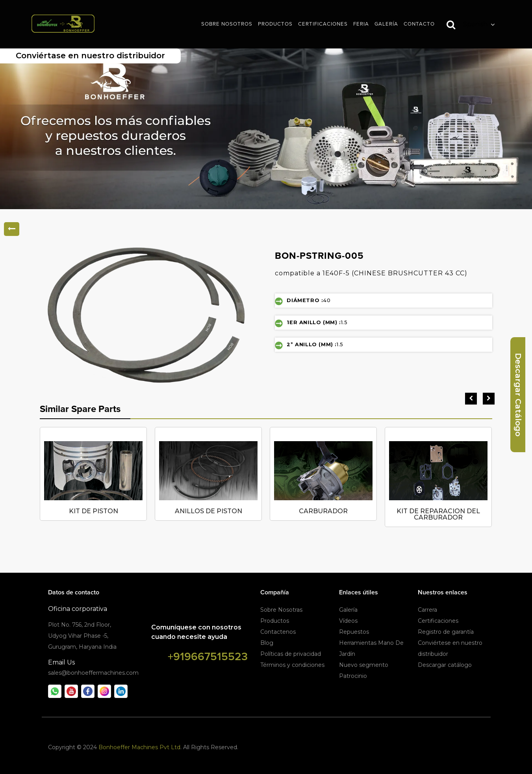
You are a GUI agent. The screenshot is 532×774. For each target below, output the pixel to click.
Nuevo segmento (364, 665)
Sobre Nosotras (281, 610)
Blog (267, 643)
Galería (348, 610)
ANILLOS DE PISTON (209, 511)
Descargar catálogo (445, 665)
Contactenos (278, 632)
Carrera (427, 610)
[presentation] (471, 399)
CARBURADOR (323, 511)
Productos (275, 621)
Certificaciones (438, 621)
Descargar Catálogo (518, 395)
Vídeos (348, 621)
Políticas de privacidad (291, 654)
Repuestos (354, 632)
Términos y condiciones (292, 665)
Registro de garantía (446, 632)
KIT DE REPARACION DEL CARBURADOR (438, 514)
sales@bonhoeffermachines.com (93, 673)
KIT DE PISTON (94, 511)
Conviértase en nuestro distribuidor (90, 56)
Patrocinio (353, 676)
